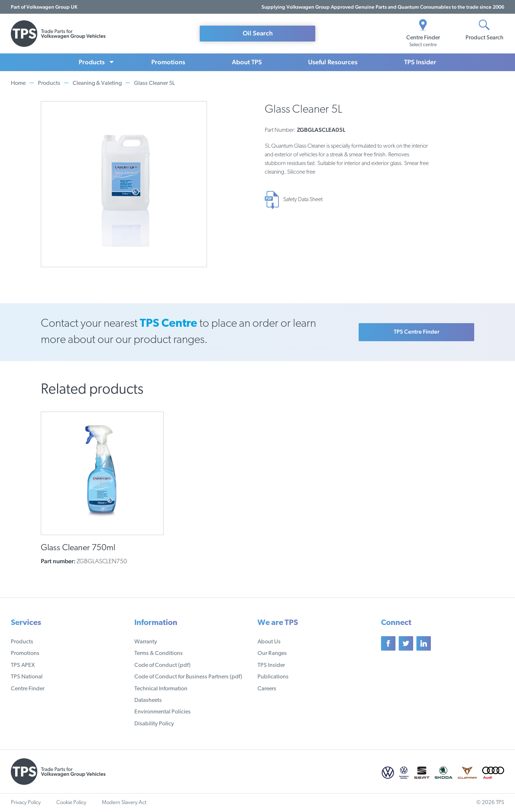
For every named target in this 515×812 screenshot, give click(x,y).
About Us (269, 642)
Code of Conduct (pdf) (163, 665)
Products (92, 62)
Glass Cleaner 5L (154, 83)
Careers (267, 689)
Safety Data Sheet (303, 200)
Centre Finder (28, 689)
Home (18, 83)
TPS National (27, 677)
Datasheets (148, 700)
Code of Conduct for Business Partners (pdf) (188, 677)
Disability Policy (154, 724)
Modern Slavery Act (124, 803)
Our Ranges (272, 653)
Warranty (146, 642)
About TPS (247, 62)
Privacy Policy (26, 803)
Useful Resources (333, 62)
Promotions (168, 62)
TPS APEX (23, 665)
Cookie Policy (71, 803)
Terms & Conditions (159, 653)
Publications (273, 677)
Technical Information (161, 689)
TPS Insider (420, 62)
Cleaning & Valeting (97, 83)
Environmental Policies (163, 712)
